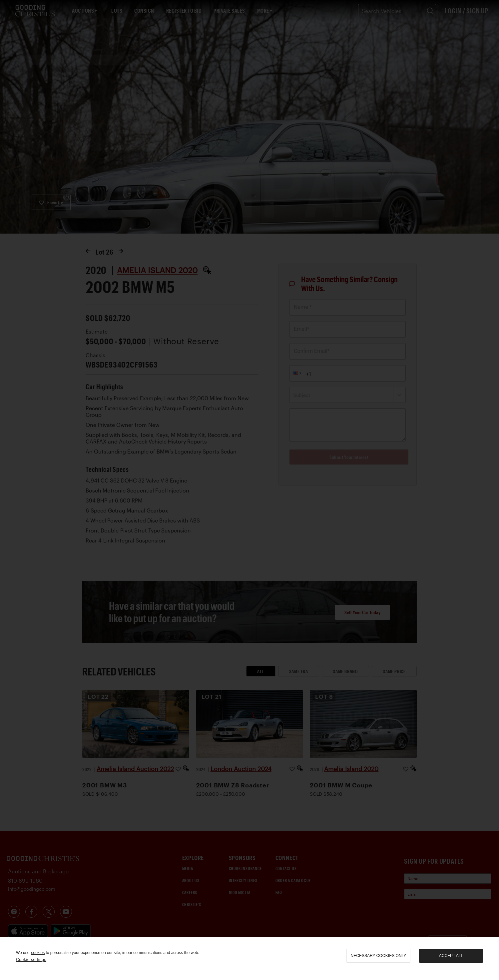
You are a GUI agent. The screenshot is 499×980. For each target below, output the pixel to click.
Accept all (451, 956)
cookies (38, 953)
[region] (249, 958)
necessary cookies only (379, 956)
